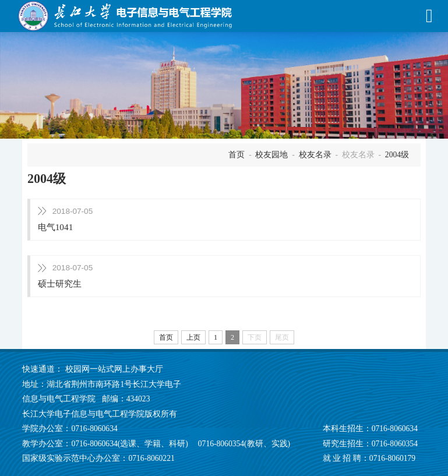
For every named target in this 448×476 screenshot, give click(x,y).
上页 (193, 337)
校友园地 (271, 155)
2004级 (397, 155)
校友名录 (315, 155)
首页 (237, 155)
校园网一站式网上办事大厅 (114, 369)
